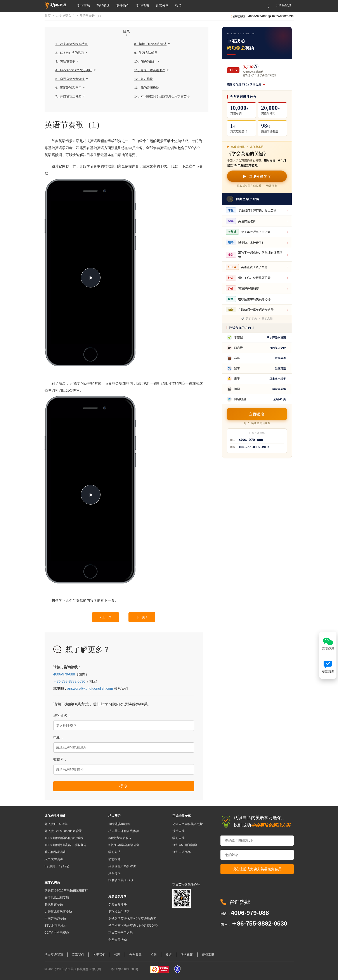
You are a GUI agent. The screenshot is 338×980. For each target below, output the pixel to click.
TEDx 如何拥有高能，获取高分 (66, 845)
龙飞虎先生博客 (119, 912)
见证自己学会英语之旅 (188, 824)
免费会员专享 (118, 896)
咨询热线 (240, 902)
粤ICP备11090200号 (125, 969)
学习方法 (83, 5)
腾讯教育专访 (54, 905)
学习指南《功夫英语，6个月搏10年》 (134, 926)
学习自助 (179, 838)
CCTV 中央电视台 (57, 933)
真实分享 (162, 5)
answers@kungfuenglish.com (90, 688)
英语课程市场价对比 (122, 866)
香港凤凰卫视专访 (57, 897)
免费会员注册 (118, 905)
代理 (117, 955)
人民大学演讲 (54, 859)
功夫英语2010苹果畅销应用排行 (66, 890)
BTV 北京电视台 (56, 926)
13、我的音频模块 (147, 88)
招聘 (154, 955)
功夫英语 (114, 816)
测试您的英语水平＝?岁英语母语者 (132, 919)
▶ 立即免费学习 (257, 176)
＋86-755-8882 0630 (69, 681)
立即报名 (257, 414)
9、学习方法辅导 (146, 53)
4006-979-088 (64, 674)
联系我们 (78, 955)
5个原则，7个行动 (57, 866)
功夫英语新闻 (54, 955)
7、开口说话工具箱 (69, 96)
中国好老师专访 (55, 919)
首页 (48, 16)
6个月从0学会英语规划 (124, 845)
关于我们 (99, 955)
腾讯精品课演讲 (55, 852)
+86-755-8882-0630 (254, 447)
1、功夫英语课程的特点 (72, 44)
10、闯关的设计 (145, 61)
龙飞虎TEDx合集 (56, 824)
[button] (284, 5)
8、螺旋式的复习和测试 (151, 44)
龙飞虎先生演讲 (55, 816)
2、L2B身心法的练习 (70, 53)
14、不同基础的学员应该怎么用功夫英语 (162, 96)
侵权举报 (208, 955)
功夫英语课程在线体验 (124, 831)
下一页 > (142, 617)
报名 (179, 5)
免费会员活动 (118, 940)
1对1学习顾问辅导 (185, 845)
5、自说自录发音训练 (70, 79)
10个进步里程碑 (119, 824)
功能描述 (103, 5)
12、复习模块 (144, 79)
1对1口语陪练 (182, 852)
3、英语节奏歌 (66, 61)
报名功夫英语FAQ (121, 880)
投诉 (169, 955)
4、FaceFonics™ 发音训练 (74, 70)
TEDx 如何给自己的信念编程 (64, 838)
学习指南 (142, 5)
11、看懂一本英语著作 (150, 70)
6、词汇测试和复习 (69, 88)
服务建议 (187, 955)
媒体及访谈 (52, 882)
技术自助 (179, 831)
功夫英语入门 (65, 16)
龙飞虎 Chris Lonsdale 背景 (63, 831)
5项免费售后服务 (120, 838)
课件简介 (123, 5)
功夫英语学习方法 (121, 933)
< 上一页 (106, 617)
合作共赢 (135, 955)
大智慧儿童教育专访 (58, 912)
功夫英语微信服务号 (186, 884)
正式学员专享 (182, 816)
